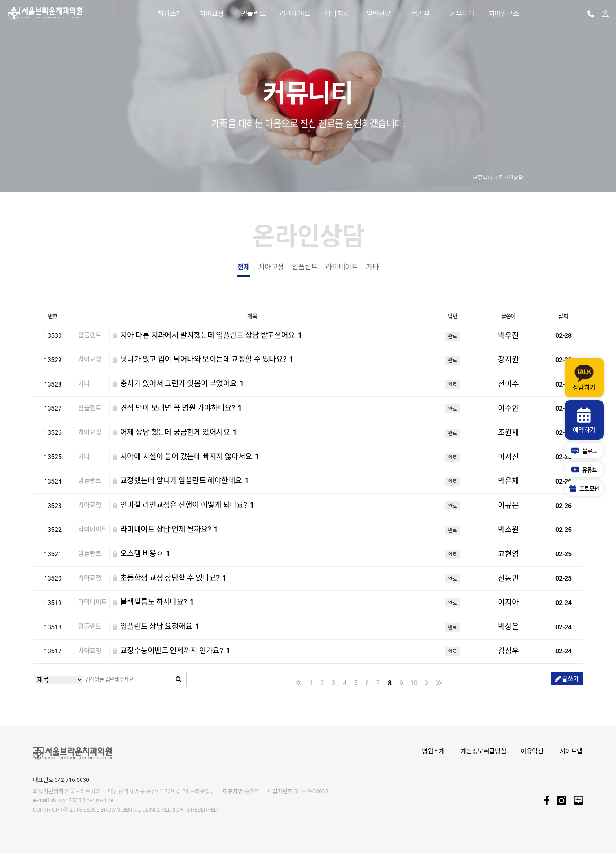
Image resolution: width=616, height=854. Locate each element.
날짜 (563, 316)
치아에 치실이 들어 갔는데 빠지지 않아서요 (190, 457)
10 (414, 683)
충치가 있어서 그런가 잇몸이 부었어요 (182, 384)
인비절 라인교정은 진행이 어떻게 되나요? (187, 505)
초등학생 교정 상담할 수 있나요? (173, 578)
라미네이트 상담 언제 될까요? (169, 530)
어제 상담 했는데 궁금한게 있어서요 (179, 433)
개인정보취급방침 (484, 751)
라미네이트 (342, 267)
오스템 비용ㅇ (145, 554)
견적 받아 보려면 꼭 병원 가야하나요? (181, 408)
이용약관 (532, 751)
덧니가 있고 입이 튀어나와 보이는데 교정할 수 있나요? (207, 360)
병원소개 (433, 751)
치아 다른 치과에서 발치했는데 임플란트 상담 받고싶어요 (211, 336)
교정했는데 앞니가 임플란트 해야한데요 (184, 481)
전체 (244, 267)
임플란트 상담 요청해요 (160, 627)
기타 (372, 267)
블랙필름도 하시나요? (157, 602)
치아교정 (271, 267)
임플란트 (305, 267)
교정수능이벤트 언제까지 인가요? (175, 651)
